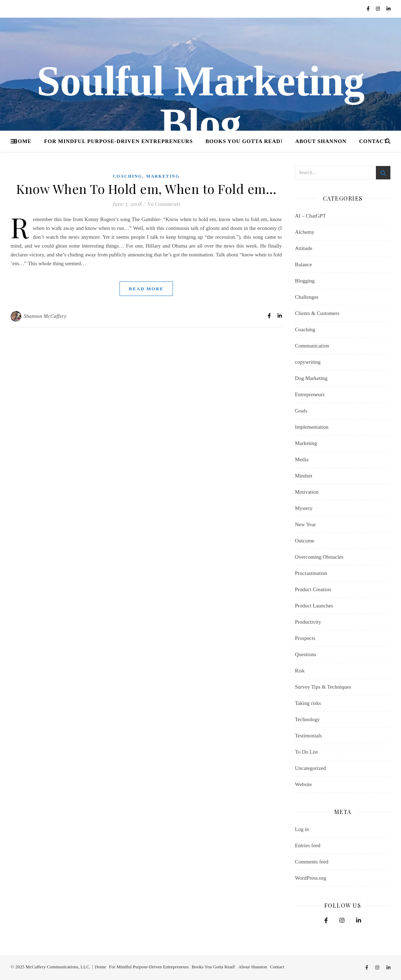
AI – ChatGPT (310, 216)
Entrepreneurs (310, 394)
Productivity (308, 622)
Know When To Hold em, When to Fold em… (146, 189)
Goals (301, 411)
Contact (374, 141)
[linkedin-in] (388, 9)
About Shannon (321, 141)
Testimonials (308, 736)
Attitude (304, 248)
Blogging (305, 281)
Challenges (307, 297)
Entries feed (308, 845)
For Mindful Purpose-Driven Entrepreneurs (118, 141)
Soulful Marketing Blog (200, 102)
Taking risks (308, 703)
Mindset (304, 476)
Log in (302, 829)
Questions (306, 654)
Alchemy (305, 232)
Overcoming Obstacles (319, 557)
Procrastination (311, 573)
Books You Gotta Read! (244, 141)
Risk (300, 671)
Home (23, 141)
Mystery (304, 508)
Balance (303, 265)
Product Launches (314, 606)
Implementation (312, 427)
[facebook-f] (369, 9)
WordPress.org (310, 878)
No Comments (163, 204)
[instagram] (379, 9)
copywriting (308, 362)
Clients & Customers (317, 313)
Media (302, 459)
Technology (307, 719)
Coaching (127, 176)
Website (303, 784)
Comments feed (312, 862)
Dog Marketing (311, 378)
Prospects (305, 638)
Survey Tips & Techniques (323, 687)
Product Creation (313, 589)
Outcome (305, 541)
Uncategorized (310, 768)
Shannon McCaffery (45, 316)
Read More (146, 289)
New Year (305, 524)
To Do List (306, 752)
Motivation (307, 492)
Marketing (163, 176)
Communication (312, 346)
